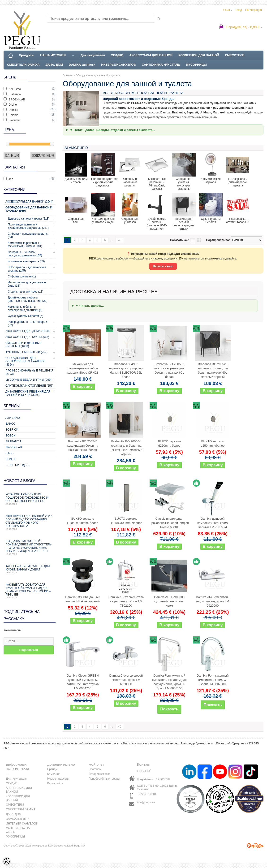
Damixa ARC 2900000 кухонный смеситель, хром (169, 601)
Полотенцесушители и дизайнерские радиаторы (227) (28, 226)
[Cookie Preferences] (7, 861)
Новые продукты (58, 779)
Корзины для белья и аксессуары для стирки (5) (25, 308)
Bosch (11, 436)
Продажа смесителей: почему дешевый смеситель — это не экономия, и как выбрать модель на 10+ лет (30, 547)
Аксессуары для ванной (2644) (29, 202)
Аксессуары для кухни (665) (27, 337)
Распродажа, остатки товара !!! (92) (28, 324)
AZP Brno (13, 418)
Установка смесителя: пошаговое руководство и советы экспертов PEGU (30, 499)
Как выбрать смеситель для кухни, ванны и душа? (30, 569)
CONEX (11, 459)
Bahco (11, 424)
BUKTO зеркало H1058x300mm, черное (126, 521)
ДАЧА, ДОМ (54, 65)
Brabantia (13, 441)
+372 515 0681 (147, 794)
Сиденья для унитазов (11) (26, 292)
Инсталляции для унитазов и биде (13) (27, 284)
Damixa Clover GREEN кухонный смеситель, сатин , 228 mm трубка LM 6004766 (83, 682)
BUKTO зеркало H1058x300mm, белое (83, 521)
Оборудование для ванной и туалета (98, 75)
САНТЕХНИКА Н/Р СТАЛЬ (161, 65)
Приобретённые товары (104, 779)
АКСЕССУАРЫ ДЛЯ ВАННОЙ (151, 55)
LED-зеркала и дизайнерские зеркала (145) (27, 269)
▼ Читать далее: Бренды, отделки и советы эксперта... (112, 130)
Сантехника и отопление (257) (29, 386)
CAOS (9, 453)
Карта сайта (55, 783)
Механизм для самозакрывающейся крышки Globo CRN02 (83, 368)
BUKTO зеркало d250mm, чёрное (213, 443)
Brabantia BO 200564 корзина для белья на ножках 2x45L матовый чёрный (126, 448)
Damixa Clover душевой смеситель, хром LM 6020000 (126, 680)
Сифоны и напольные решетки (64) (28, 235)
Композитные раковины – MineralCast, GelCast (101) (25, 245)
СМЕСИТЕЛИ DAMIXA (23, 65)
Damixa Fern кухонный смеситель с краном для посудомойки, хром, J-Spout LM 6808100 (169, 682)
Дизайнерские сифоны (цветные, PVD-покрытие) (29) (28, 299)
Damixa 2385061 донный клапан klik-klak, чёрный (83, 599)
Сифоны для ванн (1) (22, 276)
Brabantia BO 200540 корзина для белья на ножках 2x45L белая (83, 446)
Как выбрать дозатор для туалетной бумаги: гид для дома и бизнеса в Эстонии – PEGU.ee (30, 591)
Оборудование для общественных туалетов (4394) (26, 361)
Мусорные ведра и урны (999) (28, 380)
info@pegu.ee (236, 743)
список (193, 240)
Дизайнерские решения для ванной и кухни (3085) (28, 393)
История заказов (100, 774)
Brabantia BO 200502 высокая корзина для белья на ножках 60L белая (169, 370)
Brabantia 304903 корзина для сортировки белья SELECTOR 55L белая (126, 370)
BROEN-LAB (14, 447)
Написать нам (163, 266)
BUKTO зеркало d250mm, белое (169, 443)
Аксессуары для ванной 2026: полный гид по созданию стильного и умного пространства (30, 522)
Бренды (52, 769)
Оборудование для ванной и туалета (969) (29, 209)
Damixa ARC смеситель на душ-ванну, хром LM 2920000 (213, 601)
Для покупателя (93, 55)
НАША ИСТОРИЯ (53, 55)
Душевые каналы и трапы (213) (29, 219)
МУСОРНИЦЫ (196, 65)
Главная (68, 75)
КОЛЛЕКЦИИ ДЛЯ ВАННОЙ (199, 55)
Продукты (27, 55)
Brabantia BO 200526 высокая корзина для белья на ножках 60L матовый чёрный (213, 370)
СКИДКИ (117, 55)
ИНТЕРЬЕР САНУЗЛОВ (118, 65)
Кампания (54, 774)
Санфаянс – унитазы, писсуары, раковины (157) (25, 254)
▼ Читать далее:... (90, 306)
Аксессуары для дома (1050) (28, 331)
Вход (239, 10)
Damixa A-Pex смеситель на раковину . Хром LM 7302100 (126, 601)
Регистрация (254, 10)
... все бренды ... (18, 465)
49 (120, 240)
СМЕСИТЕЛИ (235, 55)
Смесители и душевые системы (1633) (23, 345)
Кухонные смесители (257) (26, 352)
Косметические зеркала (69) (26, 261)
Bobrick (12, 430)
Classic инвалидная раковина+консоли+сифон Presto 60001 (170, 523)
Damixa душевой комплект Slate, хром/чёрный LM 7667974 (213, 523)
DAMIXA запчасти (82, 65)
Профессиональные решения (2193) (29, 372)
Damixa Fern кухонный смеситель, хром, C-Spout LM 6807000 (213, 680)
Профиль (95, 769)
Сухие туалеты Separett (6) (26, 316)
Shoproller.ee (255, 846)
